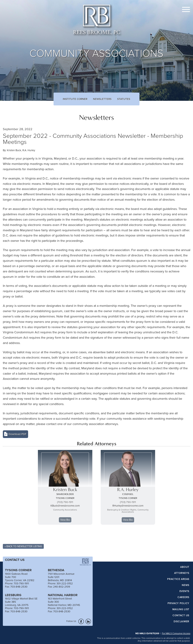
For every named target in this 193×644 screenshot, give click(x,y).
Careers (183, 597)
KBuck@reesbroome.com (65, 506)
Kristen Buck (14, 150)
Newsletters (102, 99)
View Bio (65, 520)
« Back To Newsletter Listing (23, 546)
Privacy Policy (178, 603)
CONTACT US (15, 560)
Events (184, 591)
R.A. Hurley (29, 150)
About (185, 567)
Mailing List (181, 609)
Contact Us (181, 616)
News (186, 585)
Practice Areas (178, 579)
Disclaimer (181, 622)
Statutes (124, 99)
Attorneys (182, 573)
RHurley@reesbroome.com (128, 506)
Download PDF (17, 434)
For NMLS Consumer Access (176, 633)
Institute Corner (75, 99)
